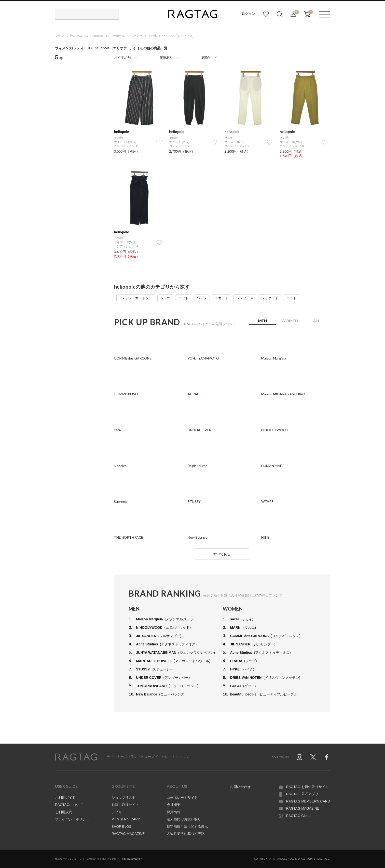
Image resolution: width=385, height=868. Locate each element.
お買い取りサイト (125, 805)
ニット (183, 298)
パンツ (202, 298)
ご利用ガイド (65, 798)
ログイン (248, 13)
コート (291, 298)
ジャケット (270, 298)
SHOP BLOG (122, 827)
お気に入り (266, 14)
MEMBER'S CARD (126, 819)
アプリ (117, 812)
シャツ (165, 298)
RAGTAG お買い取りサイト (307, 787)
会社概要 (174, 805)
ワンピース (245, 298)
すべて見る (222, 554)
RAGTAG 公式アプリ (302, 794)
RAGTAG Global (299, 816)
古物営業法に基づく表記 (186, 834)
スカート (221, 298)
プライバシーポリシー (72, 819)
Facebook (327, 757)
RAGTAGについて (69, 805)
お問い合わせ (240, 787)
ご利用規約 (64, 812)
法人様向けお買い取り (184, 819)
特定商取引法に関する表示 (187, 827)
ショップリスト (124, 798)
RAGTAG (76, 757)
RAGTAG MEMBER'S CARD (308, 801)
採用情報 (174, 812)
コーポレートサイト (182, 798)
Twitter (313, 757)
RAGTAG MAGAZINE (128, 834)
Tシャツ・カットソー (136, 298)
